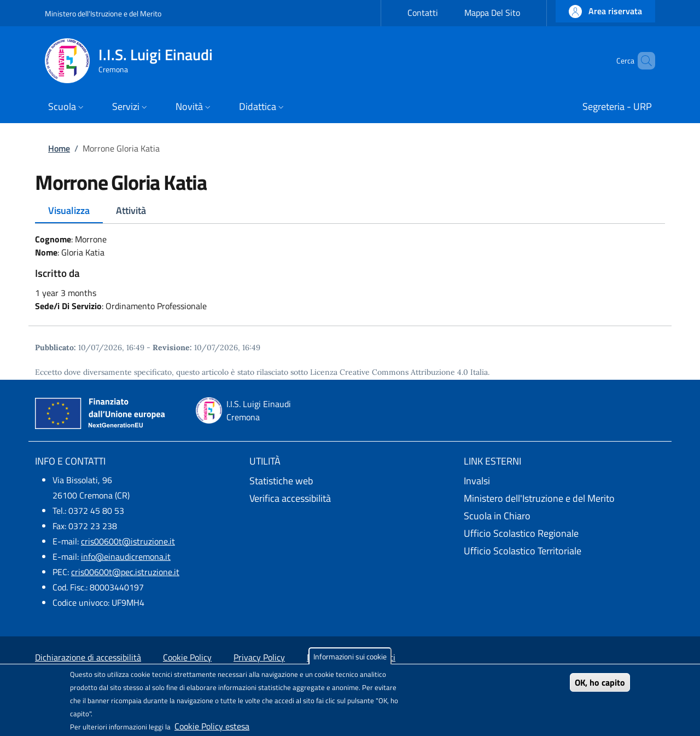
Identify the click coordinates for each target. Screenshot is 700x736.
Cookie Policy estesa (212, 726)
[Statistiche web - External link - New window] (350, 481)
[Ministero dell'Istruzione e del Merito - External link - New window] (564, 499)
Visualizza (69, 210)
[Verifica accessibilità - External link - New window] (350, 499)
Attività (131, 210)
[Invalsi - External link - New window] (564, 481)
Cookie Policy (187, 657)
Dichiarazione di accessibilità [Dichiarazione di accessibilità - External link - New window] (88, 657)
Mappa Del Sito (492, 13)
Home (59, 148)
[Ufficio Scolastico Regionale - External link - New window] (564, 534)
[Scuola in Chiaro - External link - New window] (564, 516)
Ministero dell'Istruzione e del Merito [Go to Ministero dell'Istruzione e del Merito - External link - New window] (103, 13)
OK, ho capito (600, 682)
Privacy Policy (259, 657)
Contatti (423, 13)
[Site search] (642, 61)
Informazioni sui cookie (350, 656)
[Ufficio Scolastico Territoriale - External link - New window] (564, 551)
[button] (605, 11)
